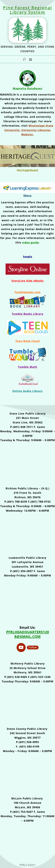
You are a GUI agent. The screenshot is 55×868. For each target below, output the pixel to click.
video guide (30, 242)
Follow (33, 647)
